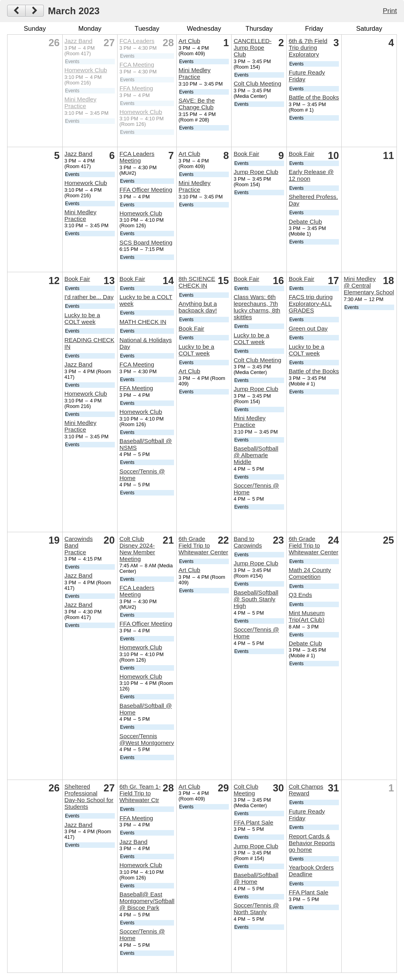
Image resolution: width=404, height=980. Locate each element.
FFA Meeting (136, 88)
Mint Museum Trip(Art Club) (307, 616)
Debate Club (305, 222)
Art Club (190, 41)
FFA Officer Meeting (146, 190)
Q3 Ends (300, 595)
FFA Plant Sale (253, 822)
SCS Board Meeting (146, 242)
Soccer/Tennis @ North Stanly (256, 909)
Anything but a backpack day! (198, 307)
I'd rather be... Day (89, 297)
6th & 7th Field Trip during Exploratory (308, 48)
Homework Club (86, 70)
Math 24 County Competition (310, 573)
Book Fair (246, 154)
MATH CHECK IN (143, 322)
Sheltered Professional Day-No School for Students (89, 797)
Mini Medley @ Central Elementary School (369, 285)
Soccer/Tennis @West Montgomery (147, 739)
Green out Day (308, 328)
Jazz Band (78, 41)
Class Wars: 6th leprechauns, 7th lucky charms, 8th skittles (257, 307)
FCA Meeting (137, 65)
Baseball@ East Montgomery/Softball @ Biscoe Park (147, 901)
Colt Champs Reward (306, 790)
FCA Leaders (137, 41)
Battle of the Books (314, 97)
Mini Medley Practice (80, 103)
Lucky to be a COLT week (82, 318)
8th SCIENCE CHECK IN (197, 282)
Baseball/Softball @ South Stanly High (256, 599)
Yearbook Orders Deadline (311, 871)
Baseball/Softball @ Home (256, 878)
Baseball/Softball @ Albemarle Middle (256, 455)
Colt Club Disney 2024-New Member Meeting (137, 549)
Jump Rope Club (256, 172)
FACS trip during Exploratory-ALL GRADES (311, 304)
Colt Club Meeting (257, 83)
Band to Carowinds (248, 542)
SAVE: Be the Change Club (197, 104)
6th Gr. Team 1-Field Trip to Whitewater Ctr (140, 793)
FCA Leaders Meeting (137, 157)
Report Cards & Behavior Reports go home (312, 843)
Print (390, 11)
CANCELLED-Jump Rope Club (252, 48)
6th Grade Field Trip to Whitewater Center (204, 545)
